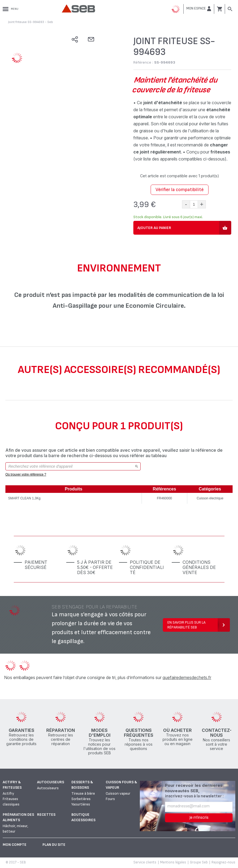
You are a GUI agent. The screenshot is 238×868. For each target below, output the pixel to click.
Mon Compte (15, 845)
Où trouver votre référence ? (26, 474)
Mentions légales (173, 862)
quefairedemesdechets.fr (187, 677)
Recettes (46, 815)
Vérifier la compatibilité (180, 190)
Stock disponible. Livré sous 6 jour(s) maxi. (168, 217)
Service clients (145, 862)
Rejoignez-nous (223, 862)
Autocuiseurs (51, 782)
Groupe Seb (199, 862)
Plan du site (54, 845)
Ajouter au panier (154, 228)
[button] (199, 9)
